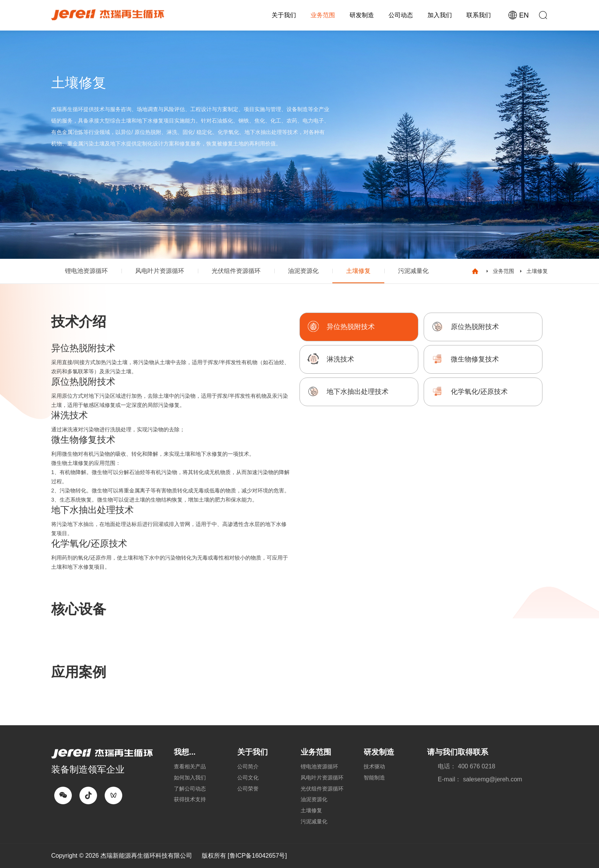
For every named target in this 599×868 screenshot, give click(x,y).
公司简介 (248, 766)
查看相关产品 (190, 766)
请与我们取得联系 (458, 752)
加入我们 (440, 15)
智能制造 (374, 778)
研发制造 (362, 15)
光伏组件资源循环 (236, 271)
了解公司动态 (190, 789)
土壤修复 (358, 271)
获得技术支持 (190, 799)
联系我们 (479, 15)
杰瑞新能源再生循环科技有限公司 (146, 856)
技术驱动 (374, 766)
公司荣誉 (248, 789)
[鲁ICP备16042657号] (257, 856)
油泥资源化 (303, 271)
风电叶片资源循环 (160, 271)
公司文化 (248, 778)
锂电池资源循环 (86, 271)
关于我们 (284, 15)
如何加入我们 (190, 778)
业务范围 (323, 15)
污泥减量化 (413, 271)
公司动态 (401, 15)
